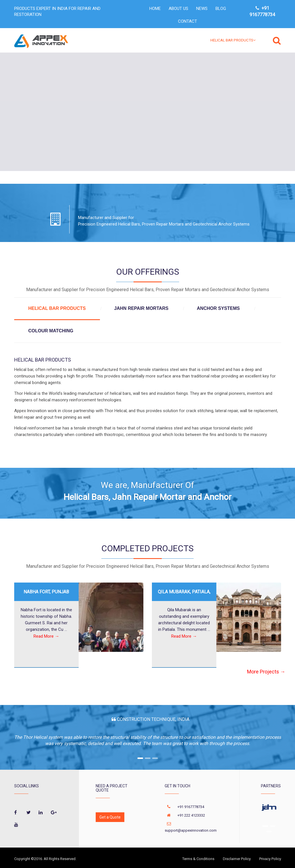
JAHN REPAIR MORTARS (141, 308)
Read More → (46, 636)
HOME (155, 9)
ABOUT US (178, 9)
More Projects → (266, 672)
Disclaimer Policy (237, 859)
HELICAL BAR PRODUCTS (233, 40)
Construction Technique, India (153, 719)
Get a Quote (110, 817)
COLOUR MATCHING (51, 331)
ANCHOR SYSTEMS (218, 308)
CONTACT (188, 21)
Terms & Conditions (198, 859)
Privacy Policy (270, 859)
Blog (221, 9)
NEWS (202, 9)
